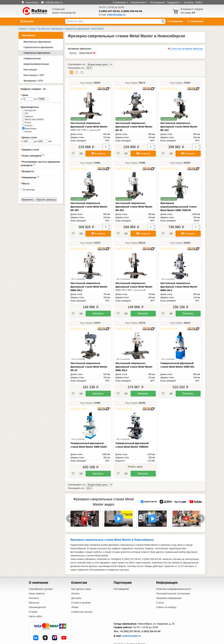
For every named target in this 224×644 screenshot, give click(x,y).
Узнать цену (135, 460)
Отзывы (33, 601)
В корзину (98, 146)
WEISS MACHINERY (33, 119)
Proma (27, 122)
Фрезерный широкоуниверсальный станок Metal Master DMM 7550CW (179, 200)
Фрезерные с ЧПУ (33, 81)
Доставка (76, 588)
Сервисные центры (82, 601)
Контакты (189, 2)
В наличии (28, 190)
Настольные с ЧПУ (34, 75)
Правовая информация (169, 588)
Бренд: (83, 53)
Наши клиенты (37, 583)
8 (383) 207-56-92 (109, 11)
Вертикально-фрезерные (37, 42)
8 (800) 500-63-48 (132, 11)
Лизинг (75, 597)
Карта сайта (35, 606)
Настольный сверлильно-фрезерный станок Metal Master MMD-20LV (89, 280)
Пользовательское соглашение (173, 583)
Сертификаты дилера (41, 578)
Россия (27, 132)
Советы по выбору (166, 597)
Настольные (30, 70)
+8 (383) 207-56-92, (130, 621)
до (36, 99)
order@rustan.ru (131, 625)
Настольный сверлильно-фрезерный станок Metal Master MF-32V (179, 120)
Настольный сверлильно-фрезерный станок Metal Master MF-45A (134, 200)
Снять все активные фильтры (186, 49)
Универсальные (32, 58)
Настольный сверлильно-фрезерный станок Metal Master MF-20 (89, 360)
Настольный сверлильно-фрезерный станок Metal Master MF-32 (134, 120)
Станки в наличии (81, 592)
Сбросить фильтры (46, 200)
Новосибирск (32, 2)
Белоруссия (29, 110)
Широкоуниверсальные (36, 64)
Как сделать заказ (81, 578)
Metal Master (29, 128)
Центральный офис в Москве (130, 634)
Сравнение (196, 21)
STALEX (27, 125)
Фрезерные (29, 35)
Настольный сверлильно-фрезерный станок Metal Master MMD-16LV (179, 280)
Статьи (160, 592)
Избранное (176, 21)
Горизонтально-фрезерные (38, 47)
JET (25, 113)
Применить (28, 200)
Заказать (98, 306)
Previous (70, 508)
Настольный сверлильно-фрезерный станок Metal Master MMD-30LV (134, 360)
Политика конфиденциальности (174, 578)
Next (201, 508)
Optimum (28, 116)
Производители (37, 597)
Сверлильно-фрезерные (37, 53)
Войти (199, 2)
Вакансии (34, 592)
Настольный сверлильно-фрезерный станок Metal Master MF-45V (89, 200)
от (22, 99)
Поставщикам (157, 2)
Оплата (75, 583)
